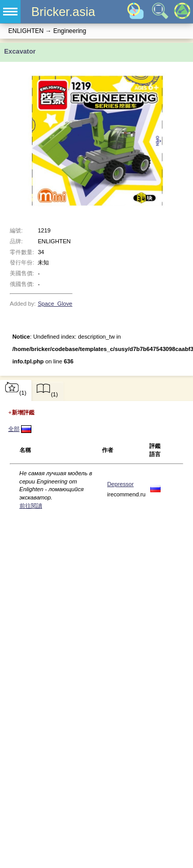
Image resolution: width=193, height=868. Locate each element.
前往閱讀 (31, 506)
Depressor (120, 484)
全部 (14, 429)
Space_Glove (55, 304)
